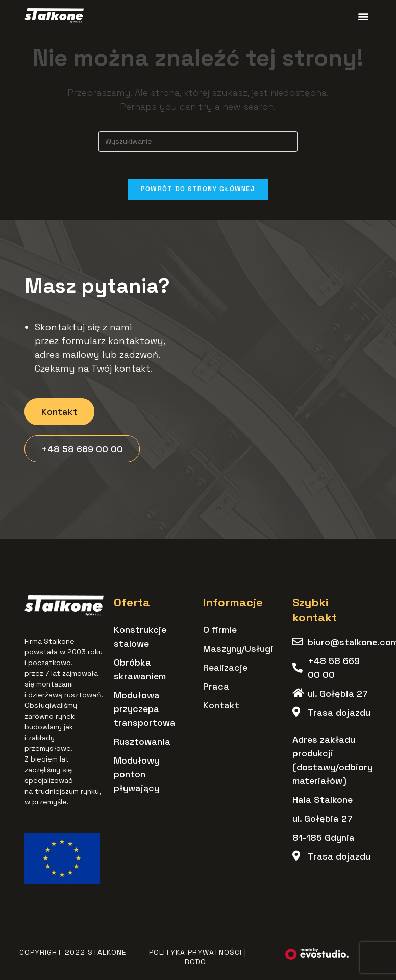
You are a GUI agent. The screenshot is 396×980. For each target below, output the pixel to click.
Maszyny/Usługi (238, 652)
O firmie (220, 633)
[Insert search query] (198, 141)
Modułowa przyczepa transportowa (145, 712)
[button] (363, 16)
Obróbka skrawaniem (140, 673)
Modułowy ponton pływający (137, 778)
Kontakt (221, 709)
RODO (195, 965)
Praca (216, 690)
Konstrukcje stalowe (140, 640)
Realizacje (225, 671)
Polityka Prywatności (195, 956)
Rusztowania (142, 745)
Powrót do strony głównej (198, 193)
